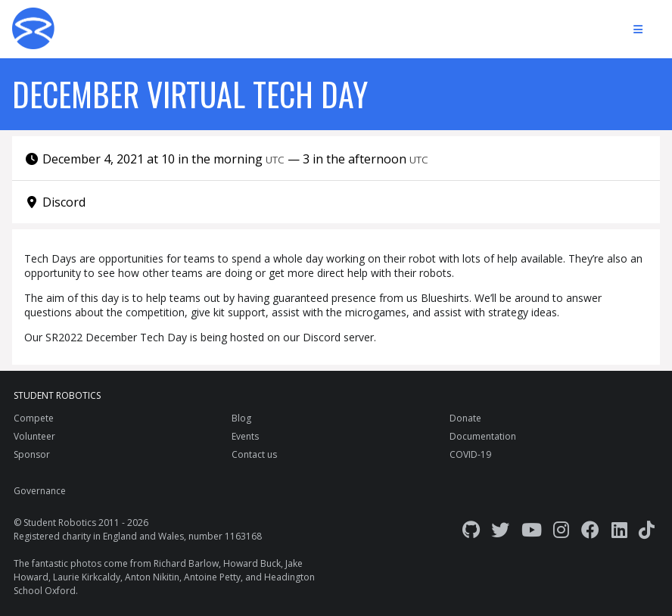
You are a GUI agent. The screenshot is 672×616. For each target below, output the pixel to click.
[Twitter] (500, 529)
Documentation (483, 436)
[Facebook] (590, 529)
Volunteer (34, 436)
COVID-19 (470, 454)
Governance (40, 491)
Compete (34, 418)
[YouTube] (532, 529)
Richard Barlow (186, 563)
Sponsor (32, 454)
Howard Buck (252, 563)
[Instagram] (561, 529)
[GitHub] (471, 529)
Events (245, 436)
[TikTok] (647, 529)
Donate (465, 418)
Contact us (254, 454)
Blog (241, 418)
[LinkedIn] (619, 529)
